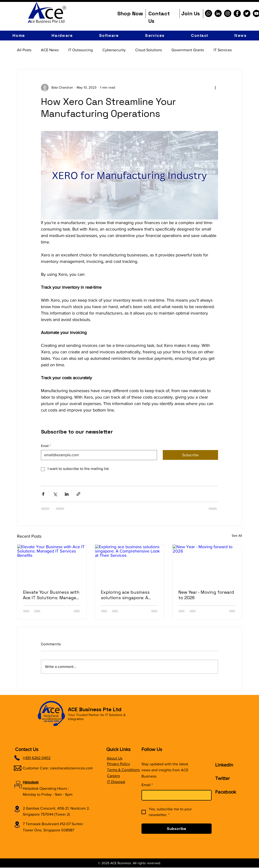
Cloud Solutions (149, 50)
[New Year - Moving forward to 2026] (207, 564)
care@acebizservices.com (71, 768)
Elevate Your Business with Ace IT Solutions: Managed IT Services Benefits (51, 595)
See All (237, 535)
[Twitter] (247, 13)
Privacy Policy (118, 764)
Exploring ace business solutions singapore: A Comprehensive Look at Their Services (125, 595)
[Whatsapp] (208, 13)
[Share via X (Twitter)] (55, 494)
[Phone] (17, 758)
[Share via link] (78, 494)
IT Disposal (116, 782)
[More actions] (215, 88)
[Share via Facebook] (43, 494)
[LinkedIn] (218, 13)
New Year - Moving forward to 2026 (206, 595)
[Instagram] (228, 13)
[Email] (98, 455)
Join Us (191, 13)
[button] (62, 36)
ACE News (50, 50)
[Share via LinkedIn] (67, 494)
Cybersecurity (114, 50)
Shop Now (130, 13)
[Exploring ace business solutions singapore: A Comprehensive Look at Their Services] (130, 564)
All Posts (24, 50)
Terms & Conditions (123, 770)
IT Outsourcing (81, 50)
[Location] (17, 809)
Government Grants (188, 50)
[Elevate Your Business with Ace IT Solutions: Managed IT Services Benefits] (52, 564)
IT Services (223, 50)
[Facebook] (237, 13)
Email (46, 446)
